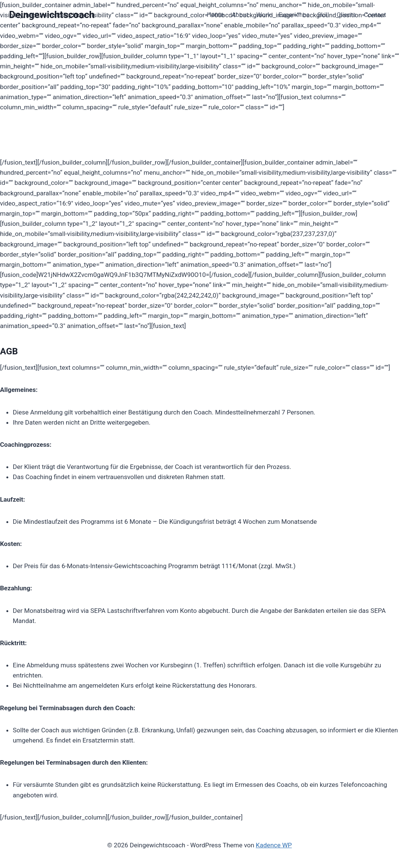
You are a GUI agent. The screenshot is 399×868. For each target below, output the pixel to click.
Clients (346, 15)
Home (215, 15)
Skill (323, 15)
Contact (375, 15)
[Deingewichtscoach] (52, 15)
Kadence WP (274, 845)
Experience (294, 15)
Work (264, 15)
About (240, 15)
